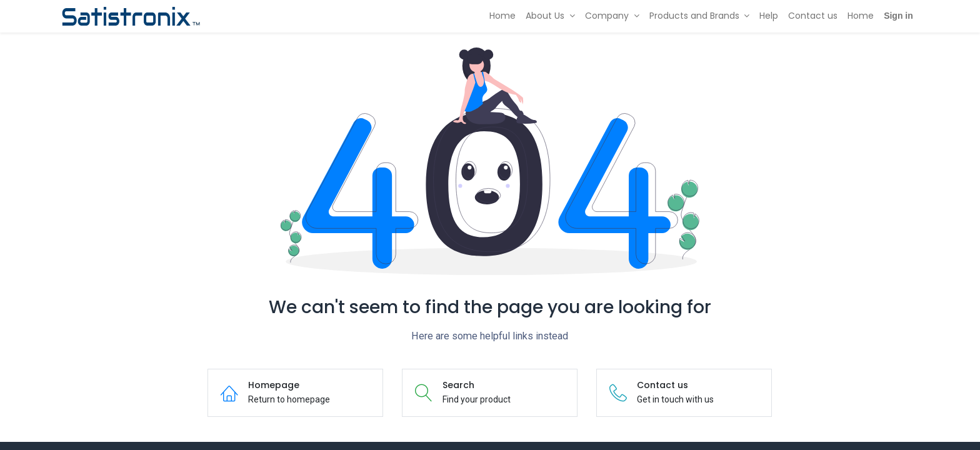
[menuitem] (502, 16)
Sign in (898, 16)
